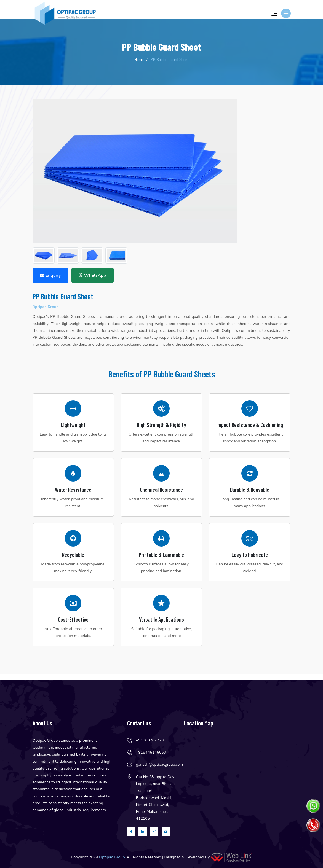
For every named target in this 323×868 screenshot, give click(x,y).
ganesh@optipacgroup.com (160, 764)
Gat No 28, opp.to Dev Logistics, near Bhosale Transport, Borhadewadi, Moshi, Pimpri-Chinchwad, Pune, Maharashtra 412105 (156, 798)
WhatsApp (93, 275)
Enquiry (50, 275)
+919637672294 (151, 740)
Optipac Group (112, 857)
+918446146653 (151, 752)
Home (139, 59)
